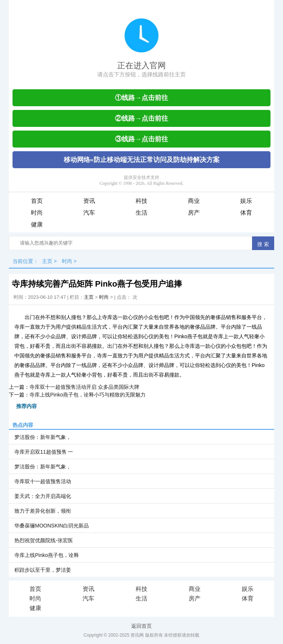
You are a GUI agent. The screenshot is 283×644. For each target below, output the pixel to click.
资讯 (89, 201)
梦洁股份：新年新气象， (43, 437)
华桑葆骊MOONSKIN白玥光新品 (52, 526)
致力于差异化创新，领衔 (43, 511)
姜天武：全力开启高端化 (43, 496)
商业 (194, 201)
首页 (37, 201)
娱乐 (246, 201)
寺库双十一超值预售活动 (43, 481)
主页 (47, 261)
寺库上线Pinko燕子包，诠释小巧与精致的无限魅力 (88, 395)
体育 (246, 213)
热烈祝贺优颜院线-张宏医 (44, 540)
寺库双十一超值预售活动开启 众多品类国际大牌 (84, 387)
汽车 (89, 213)
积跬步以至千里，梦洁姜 (43, 570)
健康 (37, 224)
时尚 (37, 213)
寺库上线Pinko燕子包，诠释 (47, 555)
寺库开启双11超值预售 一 (44, 452)
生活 (141, 213)
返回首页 (141, 626)
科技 (141, 201)
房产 (194, 213)
